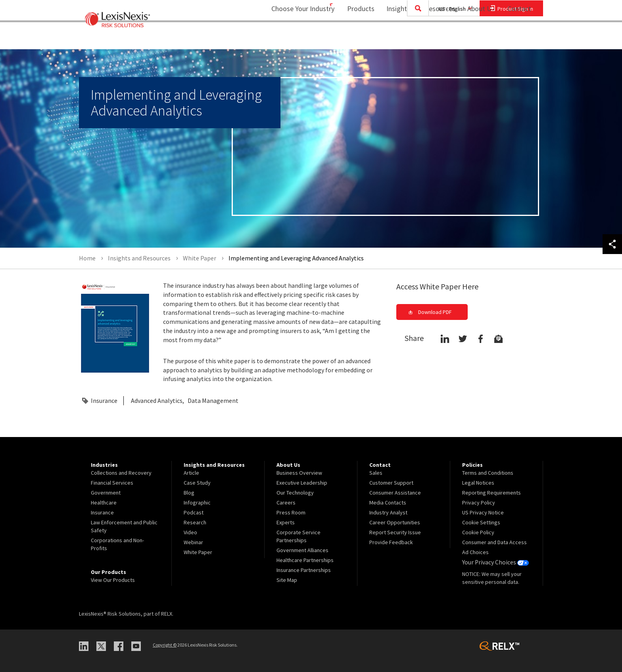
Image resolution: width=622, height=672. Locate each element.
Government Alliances (302, 550)
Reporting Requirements (491, 493)
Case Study (197, 483)
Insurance (104, 401)
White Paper (198, 552)
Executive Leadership (302, 483)
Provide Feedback (391, 542)
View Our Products (113, 580)
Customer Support (391, 483)
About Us (476, 38)
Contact (519, 38)
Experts (286, 522)
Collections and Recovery (121, 473)
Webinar (193, 542)
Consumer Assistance (395, 493)
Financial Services (112, 483)
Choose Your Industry (293, 38)
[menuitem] (356, 38)
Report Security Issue (395, 532)
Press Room (291, 512)
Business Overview (299, 473)
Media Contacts (388, 503)
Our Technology (295, 493)
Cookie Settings (481, 522)
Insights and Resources (416, 38)
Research (195, 522)
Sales (376, 473)
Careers (286, 503)
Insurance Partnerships (304, 570)
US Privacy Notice (483, 512)
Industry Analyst (388, 512)
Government (106, 493)
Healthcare (104, 503)
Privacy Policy (479, 503)
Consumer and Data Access (494, 542)
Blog (189, 493)
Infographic (197, 503)
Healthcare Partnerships (305, 560)
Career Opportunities (395, 522)
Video (190, 532)
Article (191, 473)
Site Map (287, 580)
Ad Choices (475, 552)
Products (356, 38)
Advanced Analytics (157, 401)
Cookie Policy (478, 532)
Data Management (213, 401)
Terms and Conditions (488, 473)
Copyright (165, 645)
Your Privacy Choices (493, 562)
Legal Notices (478, 483)
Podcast (194, 512)
